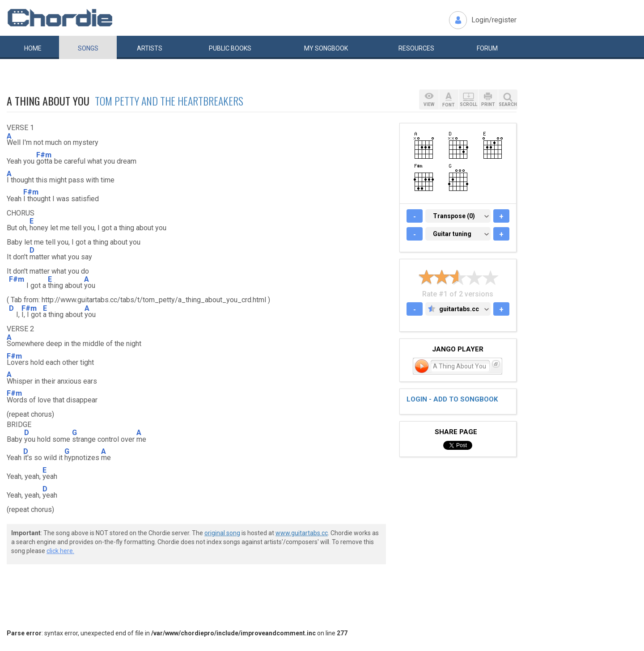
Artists (150, 48)
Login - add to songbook (452, 399)
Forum (487, 48)
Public (230, 48)
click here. (60, 551)
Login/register (494, 20)
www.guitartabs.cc (302, 533)
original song (222, 533)
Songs (88, 48)
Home (33, 48)
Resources (416, 48)
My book (326, 48)
